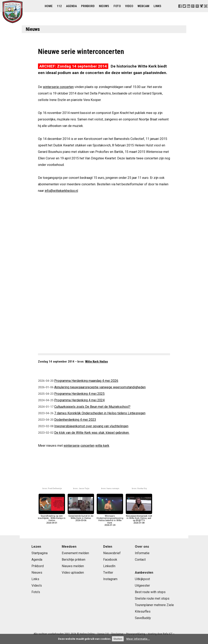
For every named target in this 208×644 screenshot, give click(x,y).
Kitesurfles (143, 611)
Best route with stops (150, 592)
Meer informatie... (138, 639)
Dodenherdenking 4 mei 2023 (75, 420)
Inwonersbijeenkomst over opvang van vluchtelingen (91, 426)
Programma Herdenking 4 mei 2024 (79, 400)
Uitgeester (142, 586)
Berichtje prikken (74, 560)
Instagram (110, 579)
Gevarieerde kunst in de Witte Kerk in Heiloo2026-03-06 (81, 517)
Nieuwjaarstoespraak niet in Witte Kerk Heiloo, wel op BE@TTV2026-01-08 (139, 518)
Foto (117, 6)
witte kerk (102, 446)
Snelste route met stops (152, 598)
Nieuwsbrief (112, 553)
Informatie (142, 553)
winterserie (72, 446)
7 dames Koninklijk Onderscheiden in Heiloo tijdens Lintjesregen (100, 413)
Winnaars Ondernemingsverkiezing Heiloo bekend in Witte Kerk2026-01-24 (110, 519)
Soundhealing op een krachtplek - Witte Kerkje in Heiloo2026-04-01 (52, 518)
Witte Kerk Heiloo (96, 362)
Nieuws (104, 6)
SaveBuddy (143, 618)
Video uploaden (73, 573)
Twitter (108, 573)
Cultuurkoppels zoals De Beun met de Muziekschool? (92, 407)
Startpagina (40, 553)
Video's (37, 586)
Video (129, 6)
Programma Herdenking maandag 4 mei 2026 (86, 381)
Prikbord (88, 6)
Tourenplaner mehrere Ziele (154, 605)
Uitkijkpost (142, 579)
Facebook (110, 560)
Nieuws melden (73, 566)
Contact (140, 560)
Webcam (143, 6)
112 (59, 6)
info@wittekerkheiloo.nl (61, 191)
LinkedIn (109, 566)
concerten (87, 446)
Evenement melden (75, 553)
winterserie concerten (58, 87)
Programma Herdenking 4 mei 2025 (79, 394)
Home (49, 6)
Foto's (36, 592)
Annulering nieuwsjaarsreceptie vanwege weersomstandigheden (100, 387)
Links (157, 6)
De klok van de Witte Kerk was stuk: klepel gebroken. (92, 433)
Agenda (71, 6)
